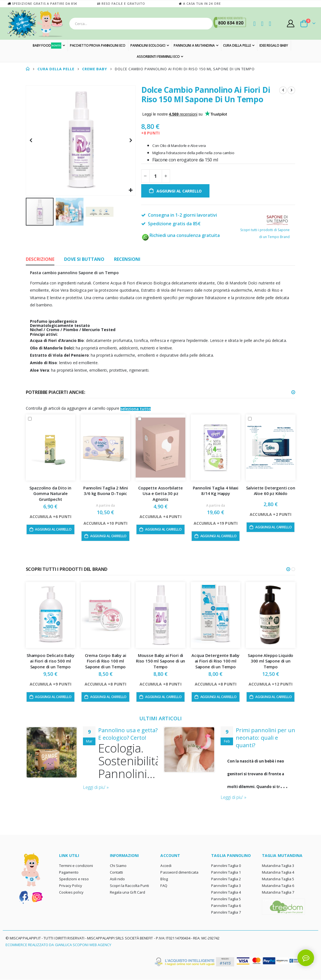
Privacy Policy (71, 886)
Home (28, 69)
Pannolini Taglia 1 (226, 872)
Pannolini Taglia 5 (226, 899)
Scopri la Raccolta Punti (130, 886)
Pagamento (69, 872)
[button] (131, 190)
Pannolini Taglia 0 (226, 866)
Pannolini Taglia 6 (226, 906)
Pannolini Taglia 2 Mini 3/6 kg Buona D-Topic (106, 491)
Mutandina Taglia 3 (278, 866)
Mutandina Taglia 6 (278, 886)
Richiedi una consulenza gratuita (180, 235)
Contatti (117, 872)
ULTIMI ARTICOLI (160, 718)
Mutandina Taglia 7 (278, 892)
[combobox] (141, 24)
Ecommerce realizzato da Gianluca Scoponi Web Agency (58, 945)
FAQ (164, 886)
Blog (164, 879)
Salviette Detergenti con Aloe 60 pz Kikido (271, 491)
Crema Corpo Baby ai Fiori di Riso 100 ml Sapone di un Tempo (106, 661)
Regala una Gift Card (127, 892)
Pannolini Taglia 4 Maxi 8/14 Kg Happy (216, 491)
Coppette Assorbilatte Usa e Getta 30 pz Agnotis (160, 493)
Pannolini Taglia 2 (226, 879)
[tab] (40, 260)
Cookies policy (71, 892)
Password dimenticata (179, 872)
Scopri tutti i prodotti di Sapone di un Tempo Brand (265, 228)
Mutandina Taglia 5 (278, 879)
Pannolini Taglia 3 (226, 886)
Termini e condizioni (76, 866)
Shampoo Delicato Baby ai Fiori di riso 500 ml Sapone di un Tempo (50, 661)
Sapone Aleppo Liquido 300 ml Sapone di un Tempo (271, 661)
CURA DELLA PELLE (56, 69)
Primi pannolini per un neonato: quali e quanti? (266, 738)
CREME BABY (95, 69)
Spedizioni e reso (74, 879)
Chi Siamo (118, 866)
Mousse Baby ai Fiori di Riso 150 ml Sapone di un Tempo (160, 661)
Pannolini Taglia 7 (226, 912)
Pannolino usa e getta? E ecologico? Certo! (128, 734)
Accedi (166, 866)
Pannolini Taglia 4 (226, 892)
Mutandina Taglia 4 (278, 872)
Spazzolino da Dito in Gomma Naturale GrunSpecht (50, 493)
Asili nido (117, 879)
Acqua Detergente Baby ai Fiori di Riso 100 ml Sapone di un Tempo (215, 661)
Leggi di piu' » (96, 787)
